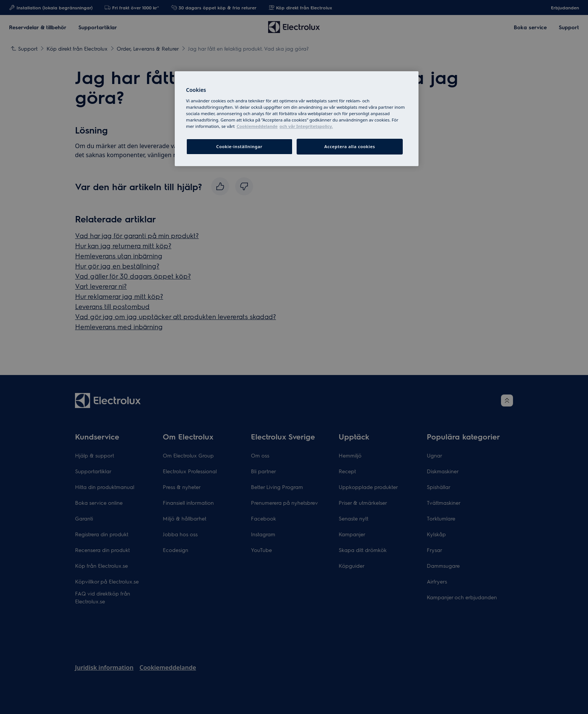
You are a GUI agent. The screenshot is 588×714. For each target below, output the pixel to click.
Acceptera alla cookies (350, 146)
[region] (297, 119)
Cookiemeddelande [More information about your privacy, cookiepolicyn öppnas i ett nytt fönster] (257, 126)
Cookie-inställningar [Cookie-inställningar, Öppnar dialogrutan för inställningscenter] (239, 146)
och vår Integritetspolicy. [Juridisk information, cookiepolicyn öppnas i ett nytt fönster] (306, 126)
